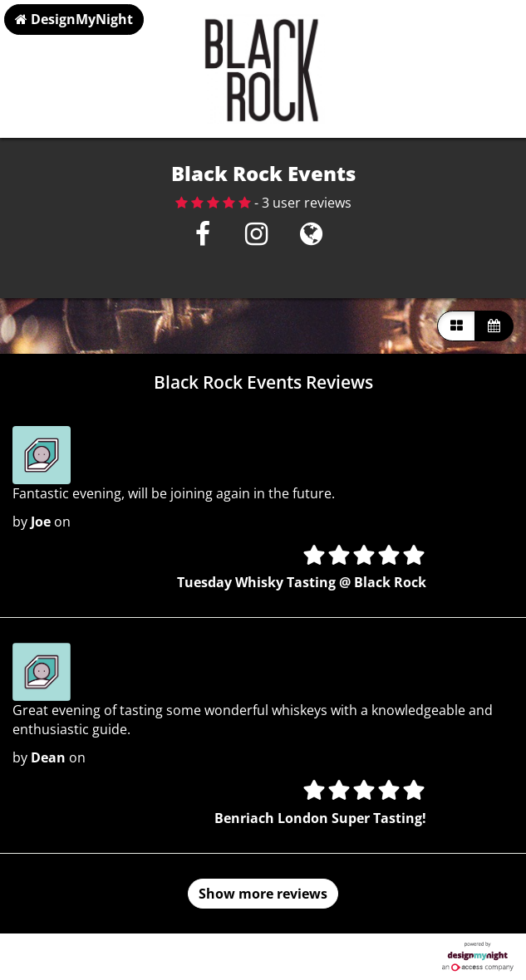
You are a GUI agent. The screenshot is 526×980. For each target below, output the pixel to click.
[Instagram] (256, 238)
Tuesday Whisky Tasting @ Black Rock (302, 582)
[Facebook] (202, 238)
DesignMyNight (74, 19)
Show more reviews (263, 894)
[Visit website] (311, 238)
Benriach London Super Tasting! (320, 818)
